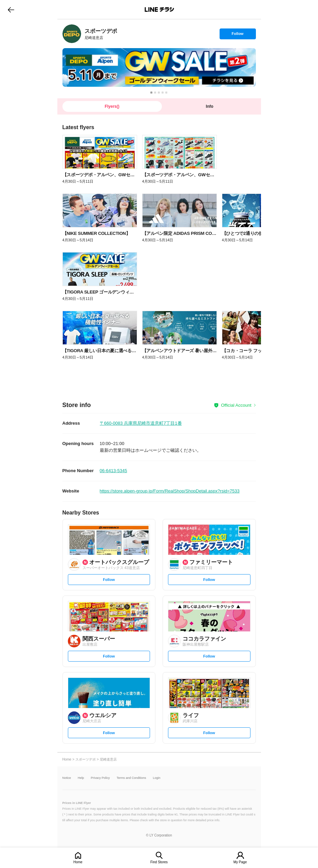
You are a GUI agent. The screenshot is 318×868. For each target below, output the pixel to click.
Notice (67, 778)
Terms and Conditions (132, 778)
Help (81, 778)
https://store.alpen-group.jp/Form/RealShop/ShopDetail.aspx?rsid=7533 (170, 491)
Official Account (236, 405)
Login (157, 778)
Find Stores (159, 862)
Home (78, 862)
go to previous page (11, 9)
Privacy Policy (100, 778)
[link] (72, 34)
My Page (240, 862)
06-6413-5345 (114, 471)
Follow (238, 35)
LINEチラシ (160, 9)
